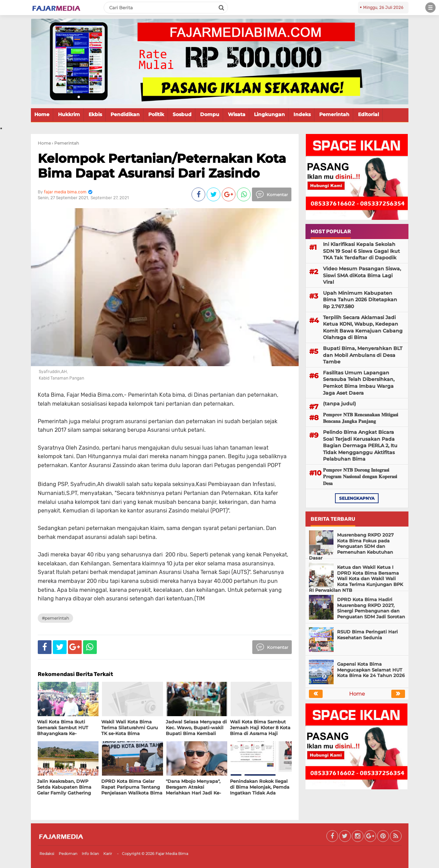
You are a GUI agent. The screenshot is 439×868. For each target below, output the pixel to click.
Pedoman (68, 854)
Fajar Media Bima (172, 854)
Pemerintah (334, 114)
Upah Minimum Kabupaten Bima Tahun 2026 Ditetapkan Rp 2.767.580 (360, 300)
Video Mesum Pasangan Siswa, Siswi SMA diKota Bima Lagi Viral (362, 275)
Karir (108, 854)
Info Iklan (90, 854)
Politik (156, 114)
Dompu (210, 114)
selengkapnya (357, 498)
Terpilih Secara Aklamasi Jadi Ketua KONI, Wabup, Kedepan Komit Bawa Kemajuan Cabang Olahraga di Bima (363, 328)
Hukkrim (69, 114)
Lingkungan (269, 114)
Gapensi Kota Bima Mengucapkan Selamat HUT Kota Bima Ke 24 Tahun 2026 (371, 670)
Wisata (237, 114)
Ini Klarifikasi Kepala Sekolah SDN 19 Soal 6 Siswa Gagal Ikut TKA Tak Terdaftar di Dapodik (361, 251)
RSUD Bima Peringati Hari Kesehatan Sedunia (367, 635)
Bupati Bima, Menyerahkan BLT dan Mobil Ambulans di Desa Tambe (363, 355)
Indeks (302, 114)
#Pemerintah (55, 618)
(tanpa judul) (339, 404)
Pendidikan (125, 114)
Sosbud (182, 114)
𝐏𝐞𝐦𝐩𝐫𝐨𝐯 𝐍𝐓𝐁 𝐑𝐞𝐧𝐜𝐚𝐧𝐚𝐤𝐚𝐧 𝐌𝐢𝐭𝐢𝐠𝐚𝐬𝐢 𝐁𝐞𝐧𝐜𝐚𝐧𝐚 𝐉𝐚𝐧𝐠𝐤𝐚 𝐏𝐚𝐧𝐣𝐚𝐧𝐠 (361, 418)
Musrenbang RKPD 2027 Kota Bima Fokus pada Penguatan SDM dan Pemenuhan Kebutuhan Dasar (351, 546)
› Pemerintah (65, 143)
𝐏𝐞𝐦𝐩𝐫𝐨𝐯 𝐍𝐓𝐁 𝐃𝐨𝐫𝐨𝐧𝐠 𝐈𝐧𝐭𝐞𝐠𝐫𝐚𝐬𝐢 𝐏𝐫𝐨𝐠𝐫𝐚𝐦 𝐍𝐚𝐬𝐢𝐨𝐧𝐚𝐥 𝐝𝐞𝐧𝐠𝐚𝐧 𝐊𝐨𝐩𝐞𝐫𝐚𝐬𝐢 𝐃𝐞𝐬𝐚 (360, 477)
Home (42, 114)
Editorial (368, 114)
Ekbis (95, 114)
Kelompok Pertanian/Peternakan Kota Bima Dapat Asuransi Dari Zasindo (162, 166)
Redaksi (47, 854)
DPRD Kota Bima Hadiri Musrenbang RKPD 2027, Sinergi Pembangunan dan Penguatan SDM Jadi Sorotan (371, 608)
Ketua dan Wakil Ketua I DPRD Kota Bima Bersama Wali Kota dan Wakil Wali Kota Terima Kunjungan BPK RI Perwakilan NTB (356, 579)
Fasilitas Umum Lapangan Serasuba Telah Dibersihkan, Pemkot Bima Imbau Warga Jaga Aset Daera (359, 383)
